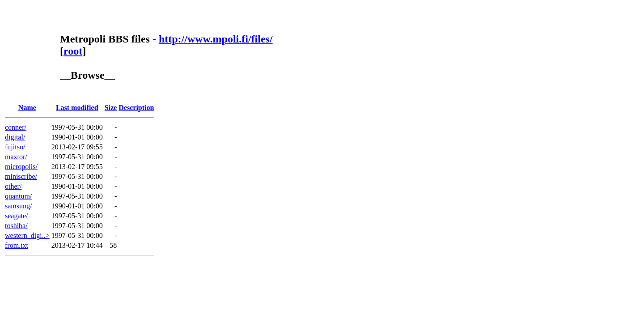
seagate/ (17, 216)
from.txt (17, 245)
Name (27, 108)
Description (136, 108)
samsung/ (18, 206)
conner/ (16, 127)
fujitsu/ (15, 147)
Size (111, 108)
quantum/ (18, 196)
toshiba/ (16, 226)
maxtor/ (16, 157)
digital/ (15, 137)
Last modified (77, 108)
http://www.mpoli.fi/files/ (216, 39)
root (73, 51)
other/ (13, 186)
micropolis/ (21, 167)
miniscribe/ (21, 176)
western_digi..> (27, 235)
